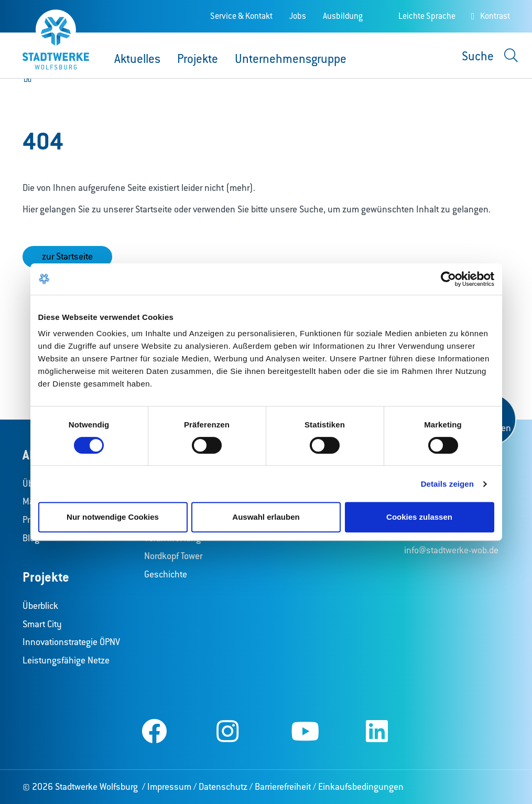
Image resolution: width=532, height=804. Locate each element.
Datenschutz (223, 787)
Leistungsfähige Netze (66, 660)
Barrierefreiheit (283, 787)
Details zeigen (447, 484)
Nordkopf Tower (173, 556)
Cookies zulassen (419, 517)
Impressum (169, 787)
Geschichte (166, 574)
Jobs (298, 16)
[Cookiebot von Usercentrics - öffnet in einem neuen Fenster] (448, 279)
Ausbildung (343, 16)
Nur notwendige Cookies (113, 517)
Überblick (40, 606)
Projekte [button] (198, 59)
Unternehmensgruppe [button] (291, 59)
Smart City (42, 624)
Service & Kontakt (241, 16)
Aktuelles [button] (137, 59)
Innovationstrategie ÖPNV (71, 642)
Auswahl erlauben (266, 517)
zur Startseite (67, 256)
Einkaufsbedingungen (361, 787)
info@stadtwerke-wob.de (451, 550)
